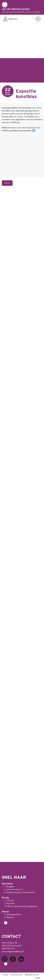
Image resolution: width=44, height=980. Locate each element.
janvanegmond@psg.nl (13, 951)
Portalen (11, 903)
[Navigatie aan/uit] (38, 19)
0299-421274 (8, 948)
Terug (7, 183)
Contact (10, 900)
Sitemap (6, 975)
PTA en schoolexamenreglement (22, 906)
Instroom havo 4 (14, 889)
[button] (3, 59)
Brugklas (11, 886)
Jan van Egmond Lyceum (16, 9)
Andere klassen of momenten (21, 892)
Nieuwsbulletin (14, 914)
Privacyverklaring (17, 975)
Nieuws (10, 917)
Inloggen (38, 978)
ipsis (37, 975)
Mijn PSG (13, 19)
